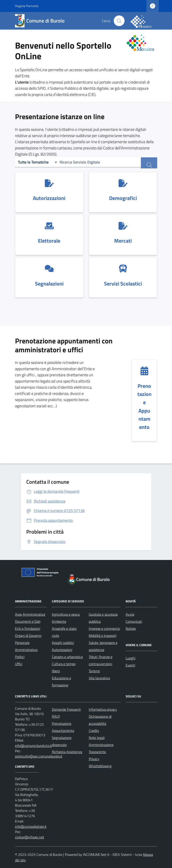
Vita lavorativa (99, 678)
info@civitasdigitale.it (31, 826)
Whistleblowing (100, 766)
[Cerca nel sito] (119, 21)
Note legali (97, 738)
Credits (94, 731)
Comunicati (134, 621)
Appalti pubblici (63, 643)
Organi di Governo (28, 636)
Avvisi (130, 614)
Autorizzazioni (62, 650)
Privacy (94, 759)
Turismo (94, 671)
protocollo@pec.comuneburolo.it (39, 756)
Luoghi (130, 658)
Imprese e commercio (104, 628)
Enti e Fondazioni (28, 628)
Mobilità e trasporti (103, 636)
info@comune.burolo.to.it (33, 746)
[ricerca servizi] (149, 163)
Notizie (131, 628)
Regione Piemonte (27, 6)
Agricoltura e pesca (66, 614)
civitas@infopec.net (30, 837)
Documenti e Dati (28, 621)
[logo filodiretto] (144, 21)
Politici (20, 657)
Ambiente (59, 621)
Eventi (130, 665)
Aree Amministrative (30, 614)
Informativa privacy (103, 709)
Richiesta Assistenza (67, 752)
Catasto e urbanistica (67, 657)
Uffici (19, 664)
